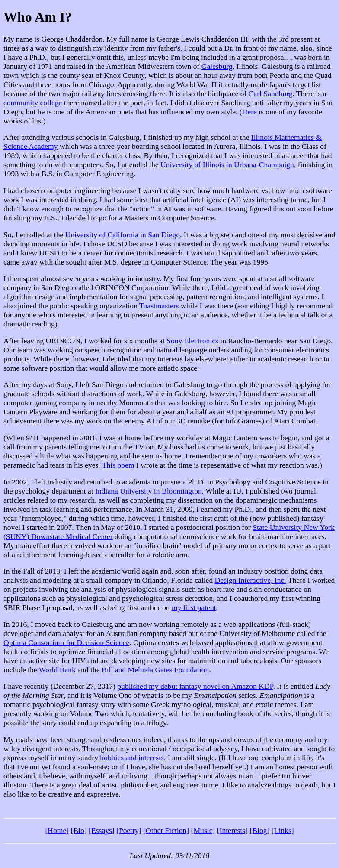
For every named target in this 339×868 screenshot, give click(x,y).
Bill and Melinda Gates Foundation (155, 670)
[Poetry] (129, 830)
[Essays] (102, 830)
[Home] (57, 830)
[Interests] (232, 830)
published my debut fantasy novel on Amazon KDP (195, 686)
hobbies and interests (132, 758)
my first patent (194, 607)
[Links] (283, 830)
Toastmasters (159, 306)
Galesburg (217, 66)
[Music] (203, 830)
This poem (118, 465)
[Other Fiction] (166, 830)
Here (249, 112)
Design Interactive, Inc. (251, 580)
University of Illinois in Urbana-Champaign (227, 165)
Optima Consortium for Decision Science (66, 642)
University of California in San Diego (123, 235)
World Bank (57, 670)
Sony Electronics (192, 341)
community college (33, 103)
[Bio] (79, 830)
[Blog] (259, 830)
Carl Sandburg (271, 94)
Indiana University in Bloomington (149, 491)
